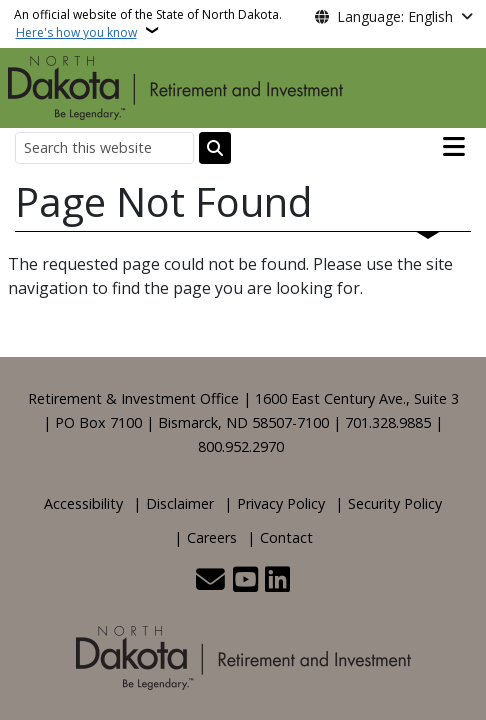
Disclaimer (180, 503)
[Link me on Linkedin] (277, 581)
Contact (286, 537)
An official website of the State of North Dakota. (148, 23)
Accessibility (83, 503)
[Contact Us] (210, 581)
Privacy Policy (281, 503)
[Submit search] (215, 148)
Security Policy (395, 503)
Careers (212, 537)
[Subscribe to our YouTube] (245, 581)
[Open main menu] (454, 147)
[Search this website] (104, 147)
